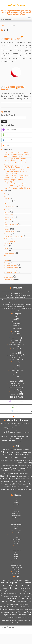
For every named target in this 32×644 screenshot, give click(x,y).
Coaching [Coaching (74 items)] (14, 457)
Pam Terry (3, 424)
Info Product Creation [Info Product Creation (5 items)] (13, 466)
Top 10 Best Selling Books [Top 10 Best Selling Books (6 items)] (19, 487)
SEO (5, 256)
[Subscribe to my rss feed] (2, 19)
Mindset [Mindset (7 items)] (26, 473)
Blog (9, 26)
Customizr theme (20, 632)
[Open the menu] (29, 18)
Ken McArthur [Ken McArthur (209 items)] (13, 470)
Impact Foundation (9, 219)
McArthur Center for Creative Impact (13, 236)
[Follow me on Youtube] (11, 19)
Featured (6, 210)
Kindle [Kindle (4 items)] (30, 471)
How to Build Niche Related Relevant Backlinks (13, 88)
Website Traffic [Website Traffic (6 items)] (27, 489)
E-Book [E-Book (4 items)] (21, 458)
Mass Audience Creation (10, 232)
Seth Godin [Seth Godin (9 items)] (4, 481)
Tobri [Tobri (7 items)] (11, 487)
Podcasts (6, 246)
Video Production (8, 277)
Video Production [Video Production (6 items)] (12, 489)
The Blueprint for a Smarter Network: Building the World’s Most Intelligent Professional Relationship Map (15, 162)
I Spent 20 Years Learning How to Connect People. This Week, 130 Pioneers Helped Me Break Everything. (17, 178)
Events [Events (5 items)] (24, 458)
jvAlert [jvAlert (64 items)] (22, 468)
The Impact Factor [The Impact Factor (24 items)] (25, 481)
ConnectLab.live (8, 201)
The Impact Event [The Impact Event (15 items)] (13, 481)
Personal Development (10, 241)
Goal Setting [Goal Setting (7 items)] (9, 460)
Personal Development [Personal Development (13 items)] (17, 479)
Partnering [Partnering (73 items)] (5, 478)
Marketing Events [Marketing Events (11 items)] (14, 473)
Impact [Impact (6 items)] (15, 463)
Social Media (7, 258)
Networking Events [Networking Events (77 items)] (9, 476)
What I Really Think (9, 280)
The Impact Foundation (10, 270)
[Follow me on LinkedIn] (13, 19)
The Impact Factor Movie (10, 265)
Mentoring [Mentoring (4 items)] (22, 474)
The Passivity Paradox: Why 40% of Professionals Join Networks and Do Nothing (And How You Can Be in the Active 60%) (17, 170)
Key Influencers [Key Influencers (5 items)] (25, 471)
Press (6, 251)
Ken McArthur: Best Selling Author (14, 630)
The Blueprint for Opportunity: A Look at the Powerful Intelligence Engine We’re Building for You (17, 154)
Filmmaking (7, 212)
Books (6, 196)
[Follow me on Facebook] (6, 19)
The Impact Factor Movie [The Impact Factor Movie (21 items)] (9, 484)
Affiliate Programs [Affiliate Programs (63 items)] (9, 452)
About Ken (20, 439)
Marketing (7, 229)
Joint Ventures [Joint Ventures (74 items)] (12, 468)
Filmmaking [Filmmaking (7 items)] (3, 460)
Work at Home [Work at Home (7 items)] (16, 492)
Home (3, 26)
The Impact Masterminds (10, 272)
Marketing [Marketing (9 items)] (7, 473)
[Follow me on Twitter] (4, 19)
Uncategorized (8, 275)
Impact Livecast (11, 207)
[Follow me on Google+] (8, 19)
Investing (6, 227)
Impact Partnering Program (11, 224)
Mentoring (7, 239)
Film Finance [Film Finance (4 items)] (29, 458)
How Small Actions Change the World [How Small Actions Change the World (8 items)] (22, 460)
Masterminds (7, 234)
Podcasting (7, 244)
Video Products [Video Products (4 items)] (20, 489)
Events (6, 203)
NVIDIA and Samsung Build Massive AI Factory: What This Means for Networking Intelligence (17, 186)
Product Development (10, 253)
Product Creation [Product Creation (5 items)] (28, 479)
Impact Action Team (9, 217)
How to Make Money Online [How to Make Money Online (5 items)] (6, 463)
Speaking (6, 263)
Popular (6, 248)
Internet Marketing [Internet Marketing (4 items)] (22, 466)
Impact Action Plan (9, 215)
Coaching (6, 199)
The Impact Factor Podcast (11, 268)
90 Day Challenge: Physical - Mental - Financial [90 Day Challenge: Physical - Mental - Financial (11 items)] (16, 450)
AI (5, 194)
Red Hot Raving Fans (12, 39)
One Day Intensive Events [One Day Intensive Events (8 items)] (25, 476)
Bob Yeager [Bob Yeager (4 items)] (20, 452)
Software (7, 260)
